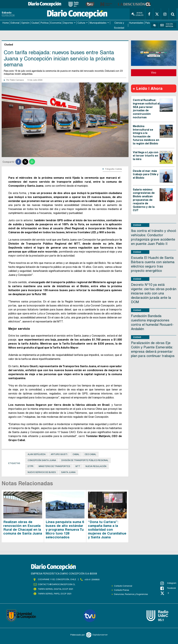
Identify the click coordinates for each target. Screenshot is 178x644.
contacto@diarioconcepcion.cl (56, 584)
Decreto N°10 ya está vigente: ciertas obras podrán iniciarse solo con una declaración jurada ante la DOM (154, 293)
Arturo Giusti (59, 454)
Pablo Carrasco (17, 80)
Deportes (68, 23)
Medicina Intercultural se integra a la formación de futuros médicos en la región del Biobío (146, 135)
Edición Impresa (167, 25)
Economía (56, 23)
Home (6, 23)
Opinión (25, 23)
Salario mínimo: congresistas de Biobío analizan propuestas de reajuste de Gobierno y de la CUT (144, 200)
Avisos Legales (137, 14)
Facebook (168, 588)
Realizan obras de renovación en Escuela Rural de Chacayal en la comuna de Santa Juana (23, 527)
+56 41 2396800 (92, 579)
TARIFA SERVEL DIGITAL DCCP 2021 (55, 589)
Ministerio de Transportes (54, 466)
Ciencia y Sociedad (119, 25)
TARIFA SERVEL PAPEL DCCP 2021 (54, 593)
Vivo (154, 72)
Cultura (81, 23)
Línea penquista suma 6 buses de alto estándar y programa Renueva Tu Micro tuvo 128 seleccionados (65, 529)
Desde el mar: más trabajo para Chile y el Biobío (146, 174)
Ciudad (35, 23)
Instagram (168, 583)
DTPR (30, 466)
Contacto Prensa (121, 590)
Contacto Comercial (123, 586)
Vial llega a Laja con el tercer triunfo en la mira (146, 155)
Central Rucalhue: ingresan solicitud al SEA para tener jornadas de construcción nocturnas (146, 108)
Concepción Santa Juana (42, 460)
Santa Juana (68, 472)
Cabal (76, 454)
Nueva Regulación (96, 466)
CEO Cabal (90, 454)
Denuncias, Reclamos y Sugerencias (131, 594)
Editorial (15, 23)
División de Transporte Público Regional (85, 460)
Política (45, 23)
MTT (78, 466)
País (148, 23)
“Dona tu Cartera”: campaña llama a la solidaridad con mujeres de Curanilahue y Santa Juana (107, 529)
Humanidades (136, 23)
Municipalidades (98, 23)
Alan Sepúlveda (37, 454)
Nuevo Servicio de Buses (42, 472)
